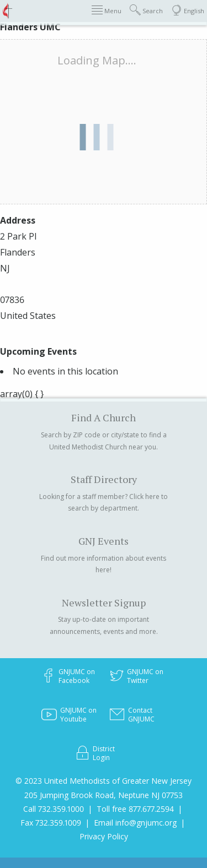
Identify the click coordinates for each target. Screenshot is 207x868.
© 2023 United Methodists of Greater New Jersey (104, 781)
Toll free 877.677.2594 (135, 809)
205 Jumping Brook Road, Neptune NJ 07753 (104, 795)
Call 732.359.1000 (54, 809)
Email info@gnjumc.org (135, 823)
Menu (107, 10)
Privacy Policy (104, 836)
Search (146, 10)
